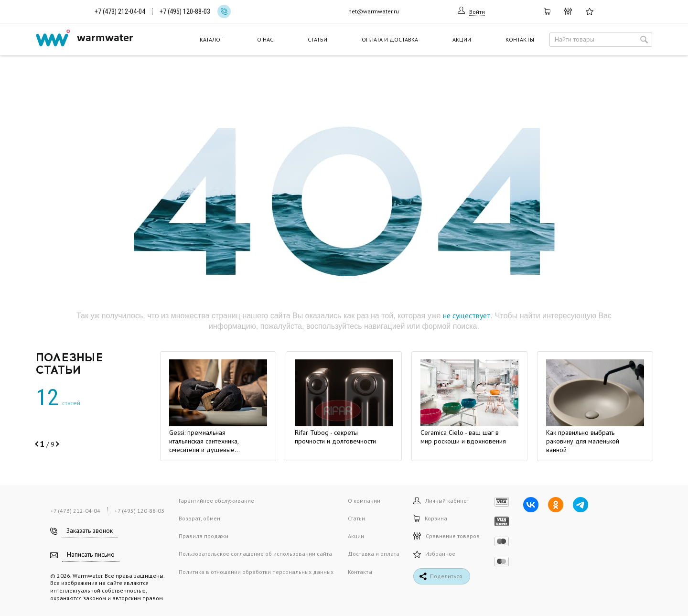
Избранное (434, 554)
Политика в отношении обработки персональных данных (256, 572)
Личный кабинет (441, 501)
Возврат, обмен (199, 518)
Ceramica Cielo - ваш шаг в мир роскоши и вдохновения (463, 437)
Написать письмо (91, 555)
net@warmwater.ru (374, 11)
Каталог (211, 39)
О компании (364, 501)
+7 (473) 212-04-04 (120, 11)
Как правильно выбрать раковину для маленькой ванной (583, 441)
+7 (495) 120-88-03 (185, 11)
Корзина (430, 518)
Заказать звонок (90, 531)
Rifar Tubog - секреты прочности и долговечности (335, 437)
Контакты (520, 39)
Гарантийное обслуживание (216, 501)
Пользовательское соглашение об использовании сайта (255, 554)
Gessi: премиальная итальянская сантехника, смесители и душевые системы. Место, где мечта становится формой (208, 450)
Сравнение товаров (446, 536)
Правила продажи (204, 536)
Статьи (317, 39)
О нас (265, 39)
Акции (462, 39)
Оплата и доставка (390, 39)
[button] (38, 444)
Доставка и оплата (374, 554)
